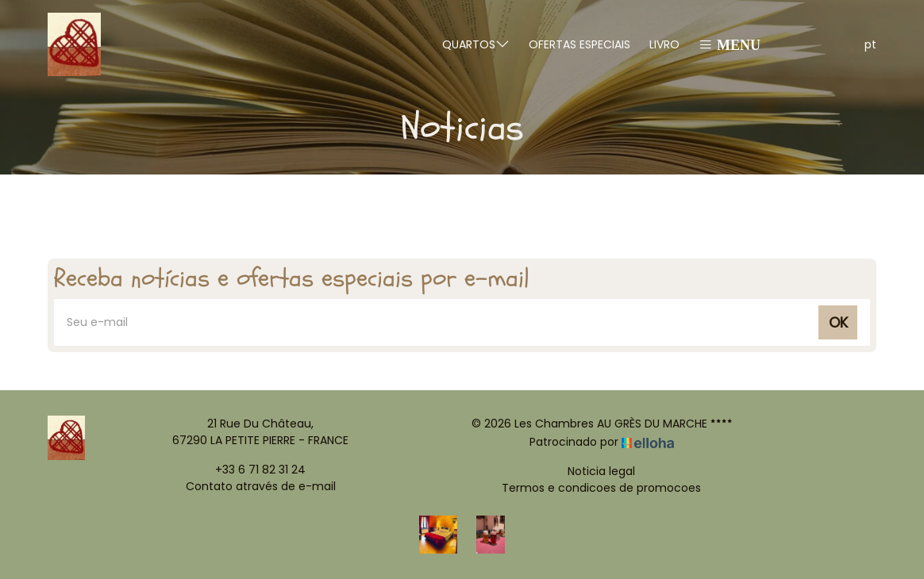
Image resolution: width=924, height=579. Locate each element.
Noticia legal (601, 471)
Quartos (476, 44)
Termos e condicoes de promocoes (601, 488)
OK (838, 322)
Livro (664, 44)
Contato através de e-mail (261, 486)
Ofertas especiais (579, 44)
